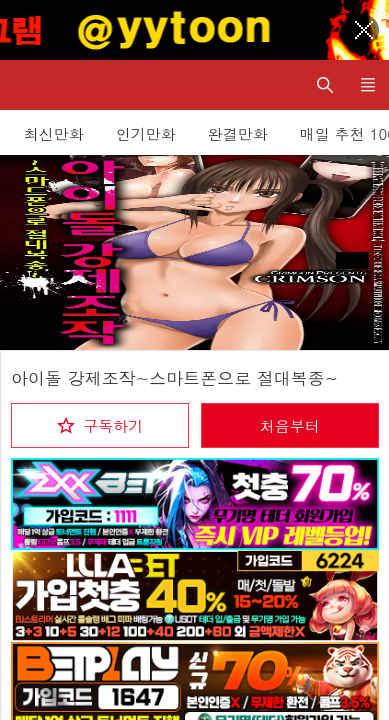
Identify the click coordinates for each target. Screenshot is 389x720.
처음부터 (290, 425)
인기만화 (146, 133)
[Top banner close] (364, 30)
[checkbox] (100, 425)
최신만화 (54, 133)
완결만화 (238, 133)
